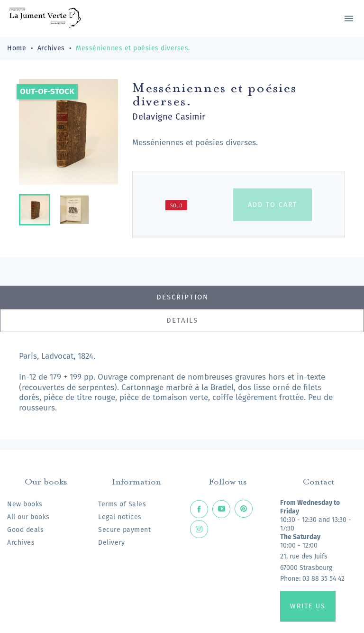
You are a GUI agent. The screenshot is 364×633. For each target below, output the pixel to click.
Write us (308, 606)
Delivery (111, 543)
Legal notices (120, 517)
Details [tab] (182, 320)
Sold (176, 206)
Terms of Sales (122, 504)
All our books (28, 517)
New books (25, 504)
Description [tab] (182, 297)
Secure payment (124, 530)
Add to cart (273, 205)
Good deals (25, 530)
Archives (21, 543)
